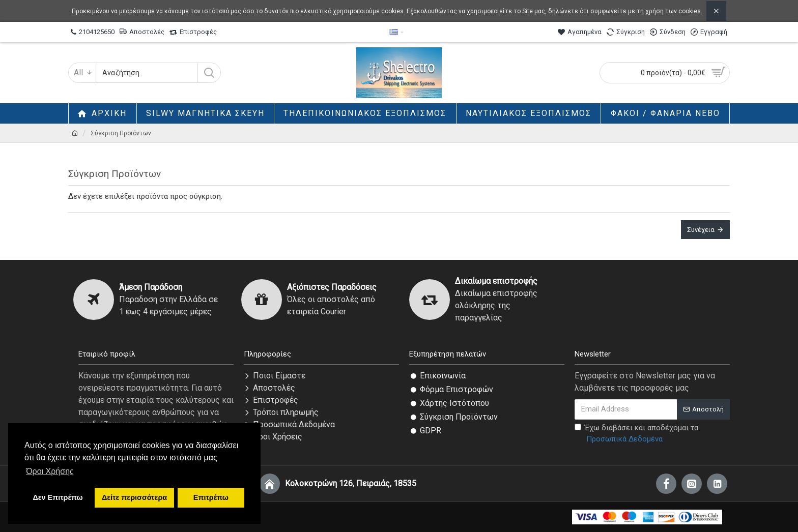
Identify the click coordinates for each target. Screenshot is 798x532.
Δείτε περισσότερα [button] (134, 497)
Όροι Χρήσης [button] (50, 471)
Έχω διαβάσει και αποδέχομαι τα (636, 434)
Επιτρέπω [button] (211, 497)
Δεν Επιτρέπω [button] (58, 497)
